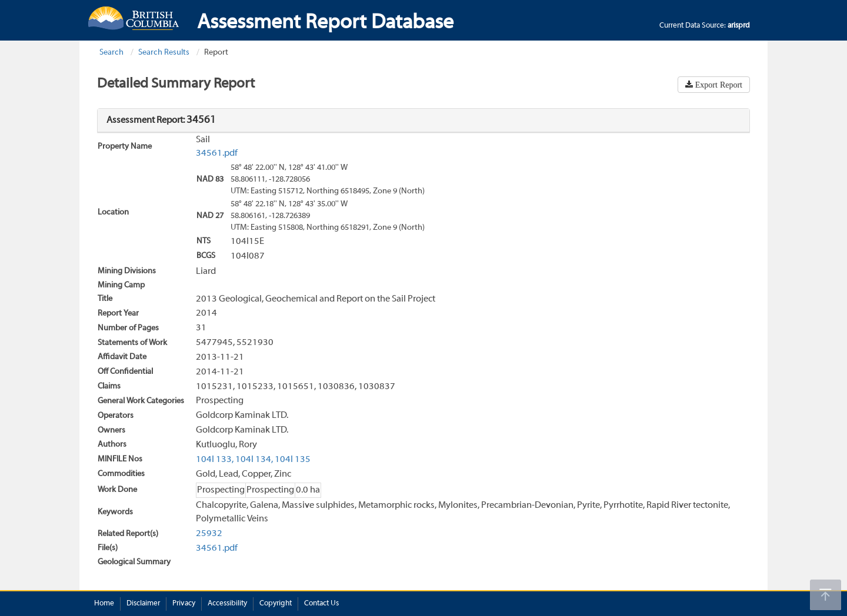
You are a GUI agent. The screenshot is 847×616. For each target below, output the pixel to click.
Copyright (276, 604)
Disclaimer (143, 604)
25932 (209, 534)
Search (111, 53)
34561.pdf (217, 153)
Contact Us (321, 604)
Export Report (718, 85)
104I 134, (254, 460)
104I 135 (293, 460)
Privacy (184, 604)
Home (104, 604)
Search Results (164, 53)
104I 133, (215, 460)
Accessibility (227, 604)
